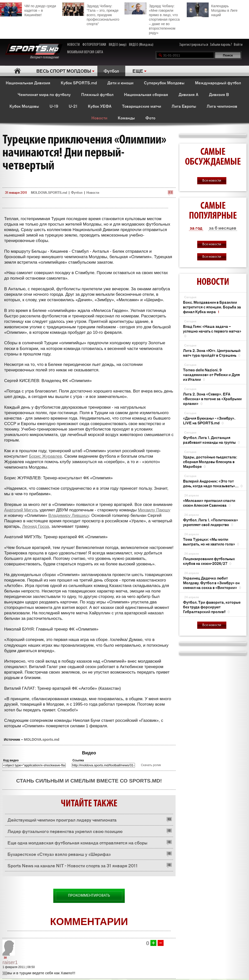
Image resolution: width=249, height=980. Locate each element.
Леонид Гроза (36, 526)
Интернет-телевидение (34, 52)
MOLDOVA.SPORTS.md (49, 192)
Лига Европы (184, 106)
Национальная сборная (146, 94)
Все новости (212, 181)
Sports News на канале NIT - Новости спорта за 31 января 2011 (73, 865)
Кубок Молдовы (24, 106)
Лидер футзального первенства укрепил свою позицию (65, 831)
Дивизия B (219, 94)
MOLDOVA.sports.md (42, 739)
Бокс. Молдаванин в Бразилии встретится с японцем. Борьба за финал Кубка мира (212, 307)
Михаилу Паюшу (154, 510)
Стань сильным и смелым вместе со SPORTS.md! (89, 781)
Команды (126, 118)
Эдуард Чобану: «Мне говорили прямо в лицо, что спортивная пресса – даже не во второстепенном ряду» (152, 19)
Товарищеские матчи (142, 106)
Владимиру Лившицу (69, 515)
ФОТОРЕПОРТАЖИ (94, 45)
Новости (99, 118)
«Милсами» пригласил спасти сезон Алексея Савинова (209, 503)
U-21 (73, 106)
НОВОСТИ (73, 45)
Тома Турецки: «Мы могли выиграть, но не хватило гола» (211, 541)
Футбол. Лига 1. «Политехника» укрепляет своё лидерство (211, 522)
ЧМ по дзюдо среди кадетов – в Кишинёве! (28, 10)
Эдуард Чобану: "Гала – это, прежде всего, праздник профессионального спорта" (91, 14)
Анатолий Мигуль (21, 510)
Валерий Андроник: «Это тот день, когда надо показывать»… (213, 483)
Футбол (111, 71)
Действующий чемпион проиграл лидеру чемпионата (62, 820)
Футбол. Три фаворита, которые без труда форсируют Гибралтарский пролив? (212, 607)
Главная (18, 71)
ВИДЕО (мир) (118, 45)
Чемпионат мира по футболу (44, 94)
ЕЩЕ (138, 71)
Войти (238, 45)
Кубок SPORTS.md (79, 83)
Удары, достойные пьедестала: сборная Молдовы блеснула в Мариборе (210, 462)
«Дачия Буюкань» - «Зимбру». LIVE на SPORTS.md (209, 420)
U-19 (54, 106)
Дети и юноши (120, 83)
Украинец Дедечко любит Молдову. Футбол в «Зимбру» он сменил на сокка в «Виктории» (212, 583)
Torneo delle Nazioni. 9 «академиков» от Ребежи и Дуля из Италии (211, 374)
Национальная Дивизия (28, 83)
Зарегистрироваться (194, 45)
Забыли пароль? (221, 45)
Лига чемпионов (222, 106)
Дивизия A (188, 94)
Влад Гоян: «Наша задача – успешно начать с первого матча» (212, 331)
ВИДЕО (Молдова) (141, 45)
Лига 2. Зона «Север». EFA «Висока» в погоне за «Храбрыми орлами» (212, 399)
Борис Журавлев (45, 456)
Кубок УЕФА (100, 106)
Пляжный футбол (97, 94)
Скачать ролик (151, 765)
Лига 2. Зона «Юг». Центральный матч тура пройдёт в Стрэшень (212, 353)
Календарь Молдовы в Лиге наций (212, 10)
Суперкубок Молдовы (164, 83)
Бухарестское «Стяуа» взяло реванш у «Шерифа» (59, 854)
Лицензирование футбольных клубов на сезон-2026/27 (209, 561)
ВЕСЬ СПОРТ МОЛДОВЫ (64, 71)
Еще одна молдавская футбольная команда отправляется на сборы (77, 842)
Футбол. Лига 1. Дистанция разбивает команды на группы (211, 440)
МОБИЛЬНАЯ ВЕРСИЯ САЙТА (85, 52)
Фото (150, 118)
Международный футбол (218, 83)
